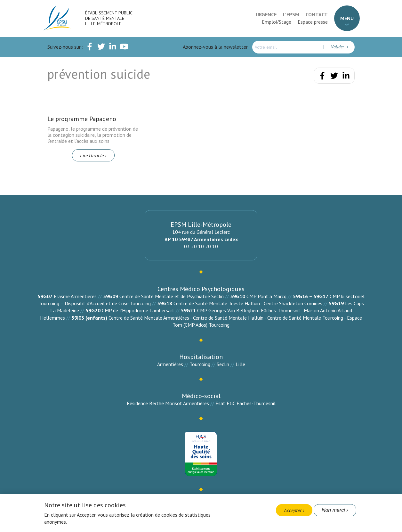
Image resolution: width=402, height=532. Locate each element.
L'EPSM (291, 14)
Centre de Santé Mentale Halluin (228, 318)
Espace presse (313, 22)
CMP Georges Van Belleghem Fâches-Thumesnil (249, 310)
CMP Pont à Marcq (266, 296)
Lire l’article (92, 155)
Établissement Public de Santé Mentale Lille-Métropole (109, 18)
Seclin (223, 364)
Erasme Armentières (75, 296)
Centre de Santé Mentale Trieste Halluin (217, 303)
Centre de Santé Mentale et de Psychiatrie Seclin (172, 296)
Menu (347, 18)
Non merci (333, 510)
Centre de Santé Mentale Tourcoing (305, 318)
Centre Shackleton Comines (293, 303)
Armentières (170, 364)
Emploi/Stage (277, 22)
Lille (240, 364)
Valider (338, 47)
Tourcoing (200, 364)
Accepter (293, 510)
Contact (317, 14)
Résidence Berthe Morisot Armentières (168, 403)
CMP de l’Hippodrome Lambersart (138, 310)
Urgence (266, 14)
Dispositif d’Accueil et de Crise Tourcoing (108, 303)
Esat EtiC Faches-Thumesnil (245, 403)
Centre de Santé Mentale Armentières (149, 318)
